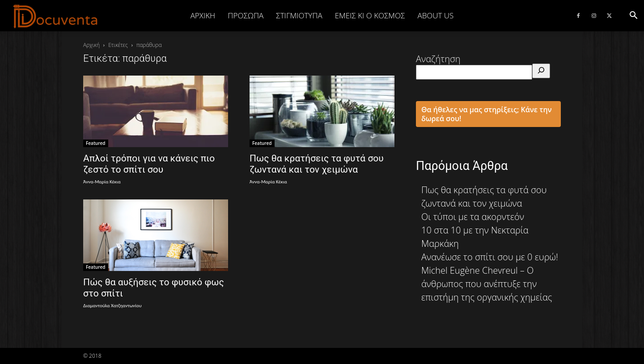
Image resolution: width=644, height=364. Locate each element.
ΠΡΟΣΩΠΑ (246, 15)
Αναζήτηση (438, 59)
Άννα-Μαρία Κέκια (102, 182)
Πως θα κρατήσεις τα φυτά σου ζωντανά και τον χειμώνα (317, 164)
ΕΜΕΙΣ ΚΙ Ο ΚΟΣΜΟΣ (370, 15)
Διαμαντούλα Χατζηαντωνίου (112, 306)
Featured (96, 143)
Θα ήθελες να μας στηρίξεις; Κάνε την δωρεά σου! (487, 114)
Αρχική (203, 15)
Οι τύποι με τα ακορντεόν (473, 217)
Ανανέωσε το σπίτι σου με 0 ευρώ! (490, 257)
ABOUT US (435, 15)
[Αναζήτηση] (541, 71)
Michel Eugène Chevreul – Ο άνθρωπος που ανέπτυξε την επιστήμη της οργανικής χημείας (487, 284)
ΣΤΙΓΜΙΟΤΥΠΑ (299, 15)
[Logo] (56, 16)
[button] (633, 15)
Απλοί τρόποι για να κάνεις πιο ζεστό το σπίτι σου (149, 164)
